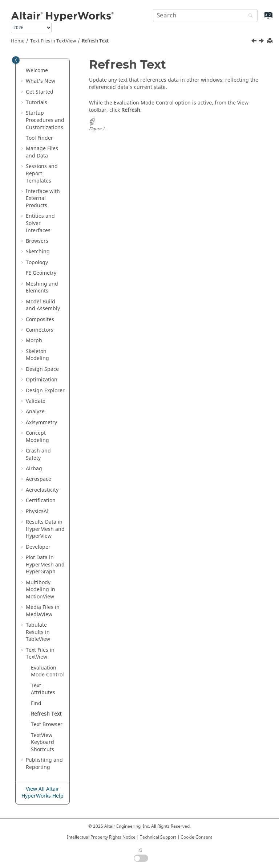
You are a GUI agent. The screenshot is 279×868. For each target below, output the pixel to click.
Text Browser (47, 724)
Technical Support (158, 837)
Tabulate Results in (38, 632)
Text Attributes (43, 689)
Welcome (37, 71)
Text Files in (53, 41)
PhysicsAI (37, 511)
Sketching (38, 252)
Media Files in (43, 611)
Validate (36, 401)
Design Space (42, 369)
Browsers (37, 241)
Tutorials (37, 103)
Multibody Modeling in (41, 590)
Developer (38, 547)
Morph (34, 341)
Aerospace (39, 479)
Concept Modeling (37, 437)
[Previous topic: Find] (255, 42)
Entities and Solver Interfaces (40, 223)
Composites (40, 320)
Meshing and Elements (42, 288)
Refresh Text (95, 41)
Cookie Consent (196, 837)
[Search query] (205, 16)
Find (36, 703)
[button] (23, 71)
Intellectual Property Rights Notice (101, 837)
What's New (41, 81)
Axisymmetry (41, 423)
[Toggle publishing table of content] (16, 60)
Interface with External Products (43, 198)
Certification (41, 501)
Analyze (35, 412)
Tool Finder (39, 138)
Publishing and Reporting (44, 764)
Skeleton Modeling (37, 355)
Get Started (40, 92)
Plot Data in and (45, 565)
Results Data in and (45, 529)
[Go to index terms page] (260, 19)
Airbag (34, 469)
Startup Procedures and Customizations (45, 120)
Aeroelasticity (42, 490)
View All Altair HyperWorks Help (43, 793)
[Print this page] (271, 41)
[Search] (249, 16)
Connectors (40, 330)
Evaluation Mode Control (47, 672)
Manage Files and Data (42, 152)
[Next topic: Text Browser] (262, 42)
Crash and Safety (38, 455)
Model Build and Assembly (43, 305)
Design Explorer (45, 391)
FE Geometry (41, 273)
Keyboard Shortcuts (43, 742)
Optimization (42, 380)
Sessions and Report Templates (42, 173)
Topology (37, 263)
